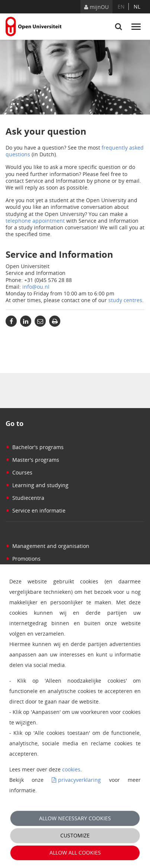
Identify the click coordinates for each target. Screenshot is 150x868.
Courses (19, 472)
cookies (71, 769)
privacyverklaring (79, 780)
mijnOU (96, 7)
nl (137, 7)
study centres (125, 300)
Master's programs (32, 460)
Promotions (23, 559)
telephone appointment (35, 221)
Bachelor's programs (35, 447)
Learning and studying (37, 485)
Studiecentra (25, 498)
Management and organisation (47, 546)
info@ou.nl (36, 287)
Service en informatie (36, 510)
